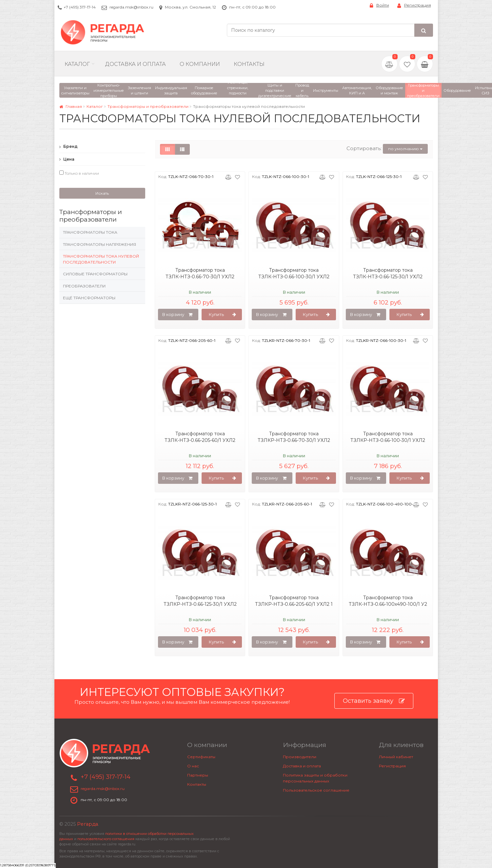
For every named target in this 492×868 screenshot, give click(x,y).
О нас (193, 766)
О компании (200, 64)
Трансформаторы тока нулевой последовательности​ (101, 259)
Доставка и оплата (302, 766)
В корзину (177, 315)
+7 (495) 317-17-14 (80, 7)
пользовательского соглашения (106, 839)
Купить (222, 315)
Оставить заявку (374, 701)
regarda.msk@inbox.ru (131, 7)
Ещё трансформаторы (89, 298)
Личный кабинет (396, 757)
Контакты (249, 64)
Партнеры (198, 775)
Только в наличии (79, 173)
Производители (300, 757)
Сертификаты (201, 757)
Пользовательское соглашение (316, 790)
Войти (379, 5)
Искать (102, 193)
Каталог (77, 64)
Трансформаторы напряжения (99, 244)
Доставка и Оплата (136, 64)
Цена (67, 159)
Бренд (69, 146)
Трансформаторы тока (90, 232)
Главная (71, 106)
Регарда (88, 824)
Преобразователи (84, 286)
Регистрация (414, 5)
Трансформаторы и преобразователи (148, 106)
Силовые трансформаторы (95, 274)
